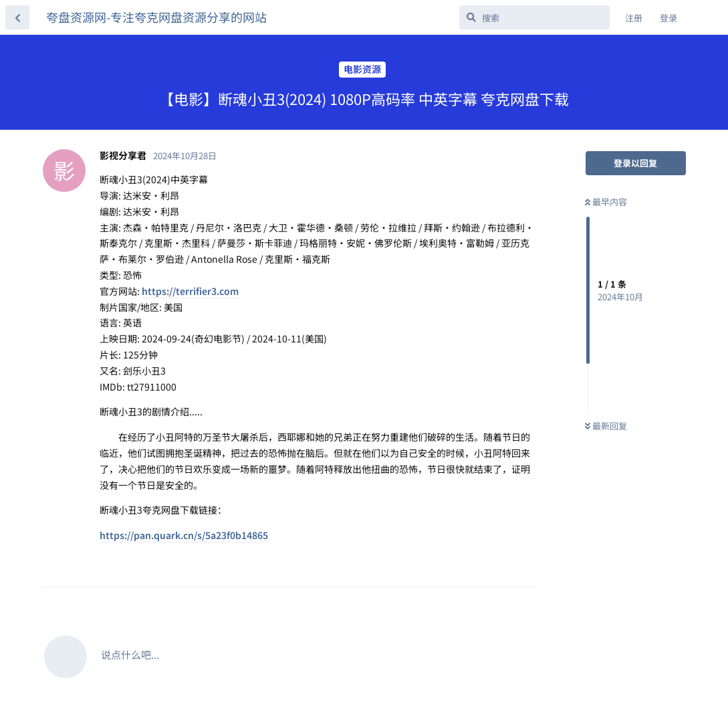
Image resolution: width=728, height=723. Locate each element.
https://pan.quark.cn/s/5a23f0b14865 (184, 535)
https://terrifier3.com (190, 291)
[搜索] (534, 17)
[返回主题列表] (17, 17)
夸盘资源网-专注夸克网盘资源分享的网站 (156, 17)
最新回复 (606, 426)
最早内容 (606, 202)
